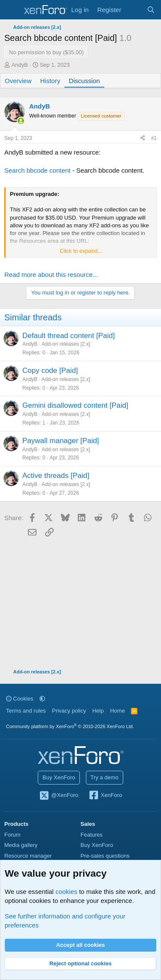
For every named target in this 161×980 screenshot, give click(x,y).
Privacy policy (69, 711)
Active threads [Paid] (56, 476)
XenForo (105, 796)
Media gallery (21, 845)
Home (117, 711)
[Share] (143, 138)
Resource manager (28, 856)
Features (92, 835)
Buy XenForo (59, 777)
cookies (66, 892)
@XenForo (59, 796)
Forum (12, 835)
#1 (154, 138)
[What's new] (134, 10)
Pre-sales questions (105, 856)
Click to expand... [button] (81, 251)
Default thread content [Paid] (68, 336)
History (50, 81)
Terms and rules (26, 711)
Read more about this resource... (51, 274)
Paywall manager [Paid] (61, 441)
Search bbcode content (37, 170)
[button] (42, 699)
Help (98, 711)
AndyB (20, 65)
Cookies (20, 699)
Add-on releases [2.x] (66, 344)
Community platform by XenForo (70, 726)
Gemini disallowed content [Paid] (75, 405)
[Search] (151, 10)
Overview (18, 81)
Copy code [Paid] (50, 371)
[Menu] (12, 10)
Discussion (84, 81)
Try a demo (105, 777)
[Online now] (21, 121)
